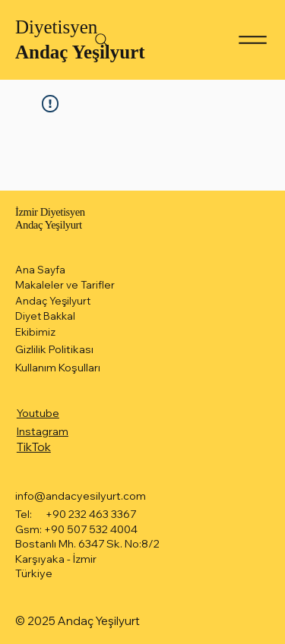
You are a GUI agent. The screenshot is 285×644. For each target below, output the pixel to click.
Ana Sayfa (40, 270)
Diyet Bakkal (45, 316)
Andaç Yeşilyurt (80, 52)
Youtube (38, 413)
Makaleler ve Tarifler (65, 285)
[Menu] (253, 40)
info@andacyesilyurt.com (81, 496)
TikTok (34, 447)
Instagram (43, 431)
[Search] (102, 40)
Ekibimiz (35, 332)
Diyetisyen (56, 27)
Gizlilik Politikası (54, 349)
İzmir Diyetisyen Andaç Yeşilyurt (50, 218)
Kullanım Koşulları (58, 368)
